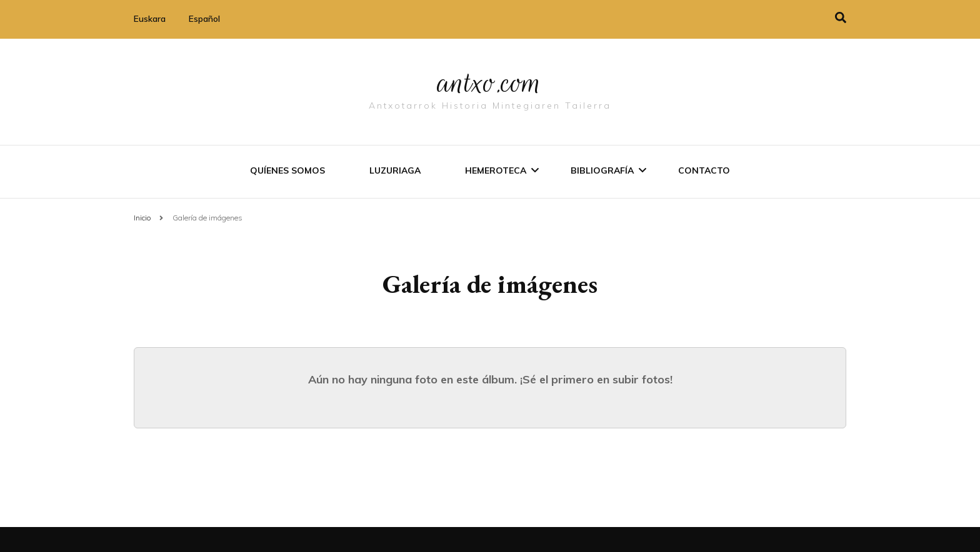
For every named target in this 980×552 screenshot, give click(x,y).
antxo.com (490, 82)
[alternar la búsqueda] (841, 18)
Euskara (150, 19)
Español (204, 19)
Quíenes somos (287, 170)
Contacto (704, 170)
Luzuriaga (395, 170)
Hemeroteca (496, 170)
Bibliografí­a (602, 170)
